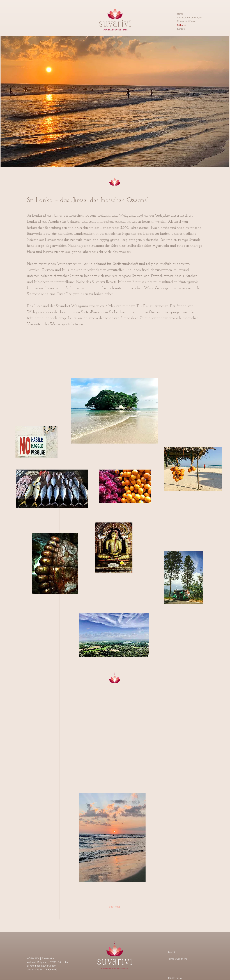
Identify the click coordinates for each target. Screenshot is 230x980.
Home (180, 14)
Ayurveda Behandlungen (189, 17)
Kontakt (181, 29)
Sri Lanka (182, 25)
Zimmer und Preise (186, 21)
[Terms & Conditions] (186, 959)
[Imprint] (180, 952)
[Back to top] (115, 907)
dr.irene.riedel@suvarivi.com (42, 966)
